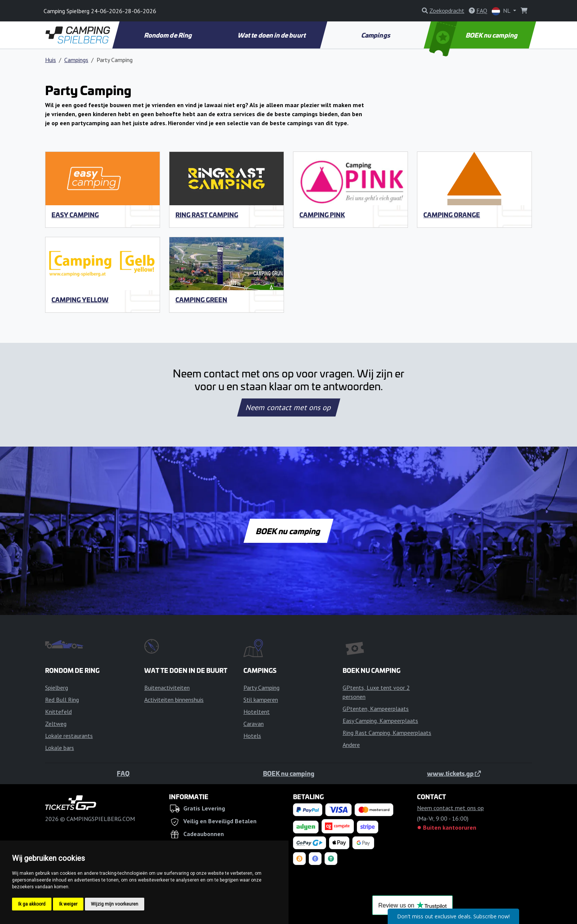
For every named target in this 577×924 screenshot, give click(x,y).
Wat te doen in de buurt (272, 35)
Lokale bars (60, 748)
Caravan (254, 724)
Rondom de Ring (168, 35)
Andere (351, 745)
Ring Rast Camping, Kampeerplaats (387, 733)
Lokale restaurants (69, 736)
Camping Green (201, 300)
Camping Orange (452, 215)
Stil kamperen (261, 700)
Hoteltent (257, 712)
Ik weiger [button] (68, 904)
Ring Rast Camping (207, 215)
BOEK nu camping (474, 35)
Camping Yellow (80, 300)
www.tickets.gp (454, 773)
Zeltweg (56, 724)
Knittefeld (58, 712)
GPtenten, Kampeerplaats (376, 709)
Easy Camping (75, 215)
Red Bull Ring (62, 700)
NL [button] (502, 11)
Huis (51, 60)
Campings (376, 35)
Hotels (252, 736)
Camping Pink (322, 215)
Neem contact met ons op (288, 407)
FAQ (123, 773)
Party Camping (261, 688)
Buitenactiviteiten (167, 688)
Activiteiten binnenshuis (174, 700)
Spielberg (57, 688)
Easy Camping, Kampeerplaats (380, 721)
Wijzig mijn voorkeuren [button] (115, 904)
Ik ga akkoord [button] (32, 904)
